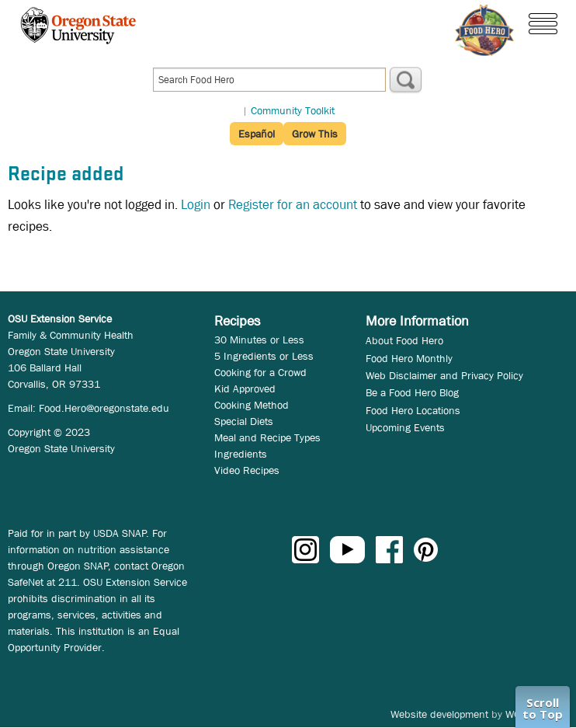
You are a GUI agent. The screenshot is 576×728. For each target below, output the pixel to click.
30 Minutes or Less (259, 340)
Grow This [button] (315, 134)
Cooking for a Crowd (260, 372)
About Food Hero (404, 340)
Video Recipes (247, 470)
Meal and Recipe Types (267, 437)
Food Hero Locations (413, 410)
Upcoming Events (405, 427)
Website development (439, 714)
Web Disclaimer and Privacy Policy (444, 375)
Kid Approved (245, 388)
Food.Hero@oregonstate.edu (104, 408)
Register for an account (293, 205)
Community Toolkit (293, 110)
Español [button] (257, 134)
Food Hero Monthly (409, 358)
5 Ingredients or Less (264, 356)
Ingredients (241, 454)
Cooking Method (252, 405)
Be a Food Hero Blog (412, 392)
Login (196, 205)
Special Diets (244, 421)
